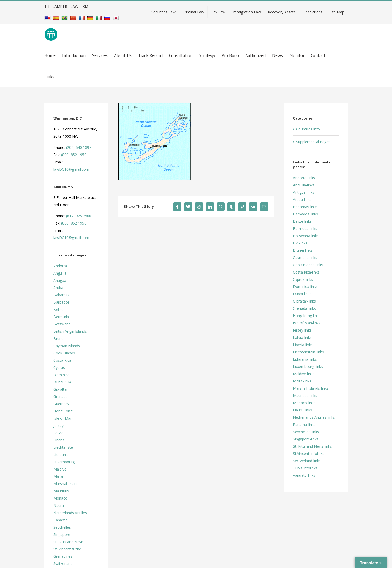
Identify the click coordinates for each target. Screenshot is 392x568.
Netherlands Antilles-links (314, 417)
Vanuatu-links (304, 475)
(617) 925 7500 (79, 216)
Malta (58, 476)
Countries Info (308, 129)
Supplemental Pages (313, 142)
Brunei (59, 338)
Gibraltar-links (304, 301)
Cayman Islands (67, 346)
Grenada (61, 397)
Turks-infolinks (305, 468)
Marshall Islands (67, 484)
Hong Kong (63, 411)
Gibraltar (61, 389)
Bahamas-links (305, 207)
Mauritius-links (305, 395)
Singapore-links (306, 439)
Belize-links (302, 221)
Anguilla (60, 273)
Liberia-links (303, 345)
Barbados (62, 302)
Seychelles (62, 527)
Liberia (59, 440)
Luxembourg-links (308, 366)
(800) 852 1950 (74, 155)
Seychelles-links (306, 432)
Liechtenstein (65, 447)
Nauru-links (302, 410)
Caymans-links (305, 258)
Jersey (58, 426)
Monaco (60, 498)
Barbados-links (305, 214)
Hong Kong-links (307, 316)
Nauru (59, 505)
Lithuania (61, 455)
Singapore (62, 534)
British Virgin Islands (70, 331)
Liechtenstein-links (308, 352)
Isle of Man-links (307, 323)
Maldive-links (304, 374)
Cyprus (59, 367)
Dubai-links (302, 294)
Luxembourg (64, 462)
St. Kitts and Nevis (69, 542)
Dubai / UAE (64, 382)
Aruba (58, 288)
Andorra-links (304, 178)
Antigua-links (304, 192)
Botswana (62, 324)
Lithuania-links (305, 359)
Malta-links (302, 381)
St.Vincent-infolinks (309, 454)
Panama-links (304, 425)
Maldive (60, 469)
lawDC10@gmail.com (71, 169)
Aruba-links (302, 199)
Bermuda (61, 317)
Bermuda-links (305, 229)
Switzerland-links (307, 461)
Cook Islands (64, 353)
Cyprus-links (303, 279)
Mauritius (61, 491)
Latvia (58, 433)
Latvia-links (302, 337)
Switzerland (63, 563)
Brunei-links (303, 250)
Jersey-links (302, 330)
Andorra (60, 266)
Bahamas (61, 295)
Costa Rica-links (306, 272)
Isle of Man (63, 418)
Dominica (61, 375)
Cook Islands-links (308, 265)
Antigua (60, 280)
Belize (58, 309)
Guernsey (61, 404)
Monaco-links (304, 403)
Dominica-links (305, 287)
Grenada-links (304, 308)
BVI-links (300, 243)
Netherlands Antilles (70, 513)
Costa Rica (62, 360)
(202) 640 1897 (79, 147)
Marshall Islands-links (311, 388)
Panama (60, 520)
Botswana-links (306, 236)
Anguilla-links (304, 185)
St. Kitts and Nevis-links (312, 446)
